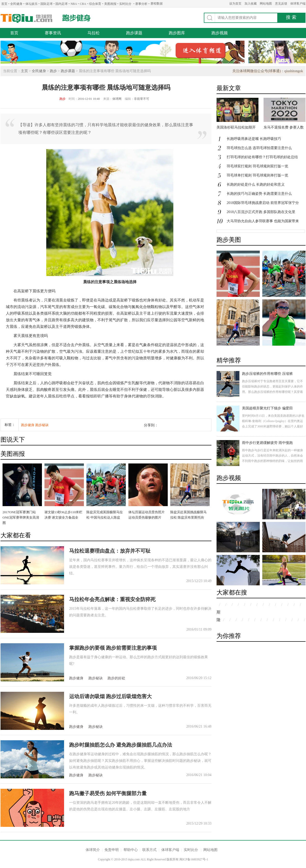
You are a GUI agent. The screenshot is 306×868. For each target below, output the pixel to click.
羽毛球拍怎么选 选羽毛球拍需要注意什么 (259, 148)
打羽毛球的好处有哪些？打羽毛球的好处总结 (262, 157)
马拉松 (94, 33)
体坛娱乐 (32, 4)
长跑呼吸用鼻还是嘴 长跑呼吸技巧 (254, 139)
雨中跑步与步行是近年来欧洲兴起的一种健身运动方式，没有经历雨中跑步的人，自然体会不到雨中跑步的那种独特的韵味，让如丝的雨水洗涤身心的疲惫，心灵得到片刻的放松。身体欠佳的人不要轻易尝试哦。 (272, 461)
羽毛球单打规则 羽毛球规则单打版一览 (257, 175)
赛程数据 (157, 4)
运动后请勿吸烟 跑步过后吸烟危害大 (110, 696)
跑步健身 (76, 18)
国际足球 (47, 4)
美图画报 (110, 4)
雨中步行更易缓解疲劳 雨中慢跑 (267, 443)
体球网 (27, 18)
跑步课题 (134, 33)
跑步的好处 (116, 678)
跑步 (53, 71)
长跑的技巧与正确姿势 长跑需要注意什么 (259, 194)
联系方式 (149, 850)
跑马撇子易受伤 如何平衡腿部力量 (108, 793)
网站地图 (266, 4)
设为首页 (235, 4)
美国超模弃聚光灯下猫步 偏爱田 (267, 408)
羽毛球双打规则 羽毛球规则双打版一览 (257, 166)
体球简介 (93, 850)
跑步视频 (220, 33)
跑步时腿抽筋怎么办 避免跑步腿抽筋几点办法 (121, 745)
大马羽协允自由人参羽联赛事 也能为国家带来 (263, 221)
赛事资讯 (53, 33)
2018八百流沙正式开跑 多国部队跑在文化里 (261, 212)
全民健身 (16, 4)
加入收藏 (251, 4)
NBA (74, 4)
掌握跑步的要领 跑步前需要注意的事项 (113, 648)
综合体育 (95, 4)
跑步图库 (177, 33)
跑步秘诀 (42, 425)
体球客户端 (298, 4)
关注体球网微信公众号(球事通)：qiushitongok (268, 71)
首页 (4, 4)
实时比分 (125, 4)
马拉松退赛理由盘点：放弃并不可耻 (110, 551)
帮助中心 (131, 850)
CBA (83, 4)
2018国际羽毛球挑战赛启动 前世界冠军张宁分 (263, 203)
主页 (24, 71)
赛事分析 (141, 4)
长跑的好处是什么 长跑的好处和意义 (256, 184)
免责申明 (112, 850)
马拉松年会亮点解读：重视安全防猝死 (112, 599)
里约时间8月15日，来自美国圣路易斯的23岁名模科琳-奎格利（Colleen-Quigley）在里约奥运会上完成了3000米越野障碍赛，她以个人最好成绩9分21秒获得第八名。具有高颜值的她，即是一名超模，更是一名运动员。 (273, 426)
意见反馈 (281, 4)
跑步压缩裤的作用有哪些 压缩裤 (267, 374)
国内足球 (62, 4)
